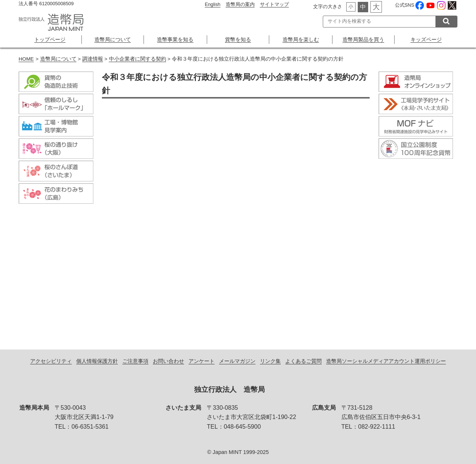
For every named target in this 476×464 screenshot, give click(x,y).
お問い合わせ (168, 361)
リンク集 (270, 361)
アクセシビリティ (51, 361)
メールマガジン (237, 361)
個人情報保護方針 (97, 361)
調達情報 (93, 59)
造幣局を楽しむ (301, 39)
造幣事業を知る (175, 39)
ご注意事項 (135, 361)
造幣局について (113, 39)
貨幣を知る (238, 39)
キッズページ (426, 39)
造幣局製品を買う (363, 39)
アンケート (202, 361)
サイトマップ (274, 4)
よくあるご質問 (303, 361)
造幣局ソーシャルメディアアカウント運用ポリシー (386, 361)
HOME (26, 59)
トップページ (50, 39)
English (213, 4)
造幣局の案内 (240, 4)
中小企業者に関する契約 (138, 59)
